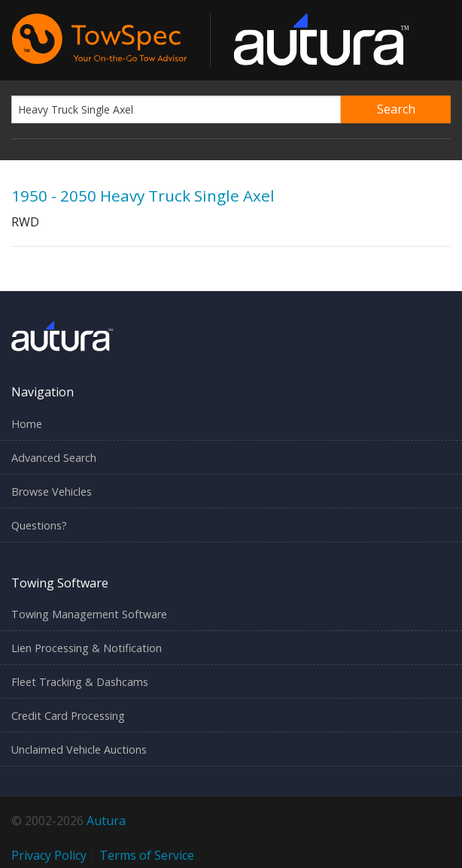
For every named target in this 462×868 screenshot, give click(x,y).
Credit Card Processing (68, 716)
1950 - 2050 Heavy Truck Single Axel (143, 196)
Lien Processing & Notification (87, 648)
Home (27, 424)
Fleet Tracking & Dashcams (80, 682)
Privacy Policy (49, 855)
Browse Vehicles (52, 492)
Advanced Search (54, 458)
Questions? (39, 525)
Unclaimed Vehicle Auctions (79, 750)
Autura (106, 821)
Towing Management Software (89, 614)
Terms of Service (147, 855)
